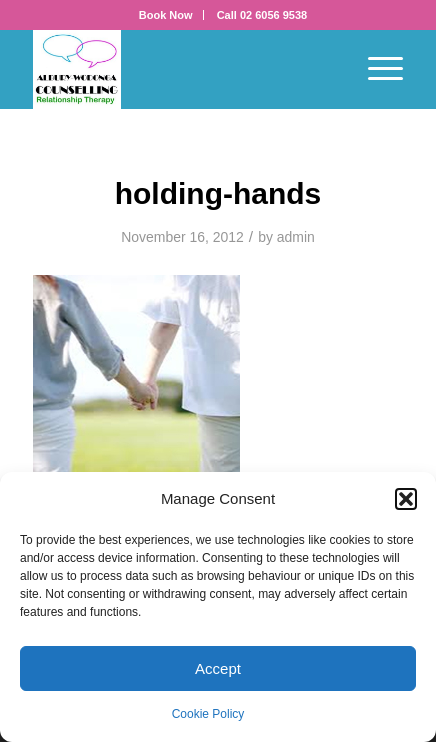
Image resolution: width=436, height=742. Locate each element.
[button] (406, 499)
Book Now (166, 15)
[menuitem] (166, 15)
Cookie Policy (208, 714)
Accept (218, 668)
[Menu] (375, 69)
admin (296, 237)
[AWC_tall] (181, 69)
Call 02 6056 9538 (262, 15)
